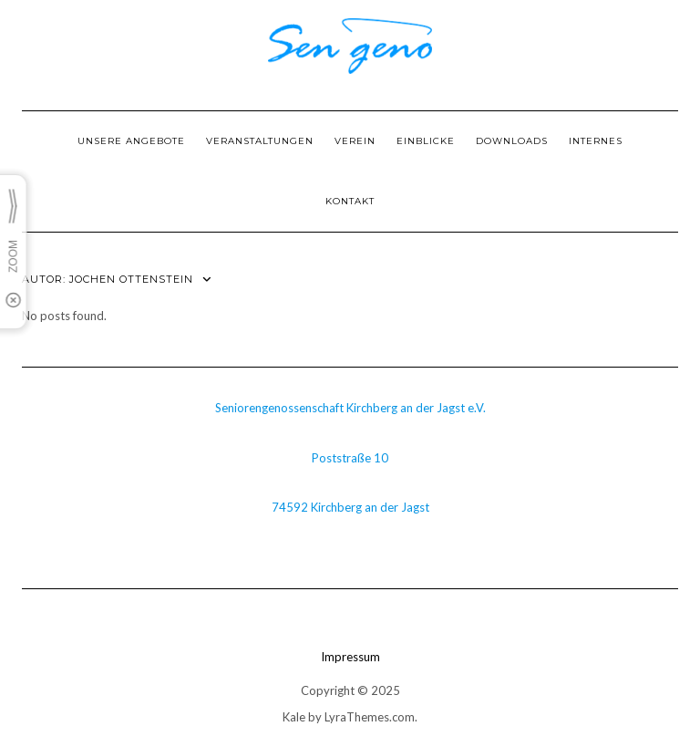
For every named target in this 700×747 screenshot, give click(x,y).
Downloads (512, 141)
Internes (596, 141)
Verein (355, 141)
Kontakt (350, 201)
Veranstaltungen (260, 141)
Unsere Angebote (131, 141)
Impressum (350, 657)
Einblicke (426, 141)
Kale (294, 717)
